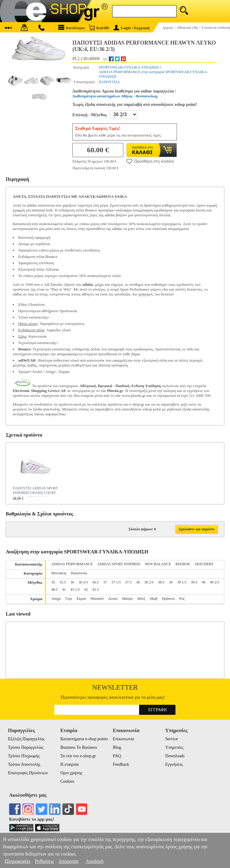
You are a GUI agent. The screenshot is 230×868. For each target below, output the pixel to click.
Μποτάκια (59, 573)
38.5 (161, 582)
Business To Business (79, 747)
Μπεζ (141, 599)
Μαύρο (127, 599)
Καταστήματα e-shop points (84, 739)
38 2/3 (149, 582)
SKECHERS (204, 564)
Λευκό (113, 599)
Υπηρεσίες (174, 747)
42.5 (96, 589)
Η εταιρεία (69, 764)
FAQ (117, 756)
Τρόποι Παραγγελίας (26, 747)
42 (86, 589)
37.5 (128, 582)
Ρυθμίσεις (44, 861)
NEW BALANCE (158, 564)
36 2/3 (83, 582)
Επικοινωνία (123, 739)
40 (204, 582)
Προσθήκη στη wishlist (150, 161)
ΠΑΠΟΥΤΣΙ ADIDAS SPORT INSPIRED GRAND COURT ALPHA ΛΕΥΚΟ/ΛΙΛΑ (35, 491)
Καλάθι (99, 27)
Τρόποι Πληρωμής (24, 756)
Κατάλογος (72, 27)
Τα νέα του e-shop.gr (78, 756)
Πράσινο (168, 599)
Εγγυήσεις (174, 764)
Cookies (67, 781)
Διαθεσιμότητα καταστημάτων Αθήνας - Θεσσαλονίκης (115, 96)
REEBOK (183, 564)
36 (72, 582)
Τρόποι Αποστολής (24, 764)
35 (53, 582)
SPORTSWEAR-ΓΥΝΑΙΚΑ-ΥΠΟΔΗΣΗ (129, 67)
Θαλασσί (97, 599)
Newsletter (115, 687)
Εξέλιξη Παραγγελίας (26, 739)
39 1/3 (182, 582)
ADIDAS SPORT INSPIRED (119, 564)
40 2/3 (215, 582)
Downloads (175, 756)
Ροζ (182, 599)
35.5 (63, 582)
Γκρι (68, 599)
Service (172, 739)
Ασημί (56, 599)
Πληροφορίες (18, 861)
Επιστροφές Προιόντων (28, 773)
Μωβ (154, 599)
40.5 (54, 589)
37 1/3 (116, 582)
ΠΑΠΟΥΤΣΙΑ (109, 82)
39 (171, 582)
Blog (117, 747)
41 (64, 589)
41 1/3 (75, 589)
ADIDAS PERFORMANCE (72, 564)
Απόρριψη (68, 861)
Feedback (121, 764)
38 (138, 582)
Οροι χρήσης (71, 773)
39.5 (194, 582)
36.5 (96, 582)
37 (105, 582)
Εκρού (81, 599)
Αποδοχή (95, 861)
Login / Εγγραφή (132, 28)
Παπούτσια (79, 573)
